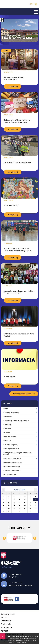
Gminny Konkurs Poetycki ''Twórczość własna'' (17, 454)
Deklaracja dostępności (12, 471)
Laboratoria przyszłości (12, 459)
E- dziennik (6, 624)
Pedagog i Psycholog (11, 413)
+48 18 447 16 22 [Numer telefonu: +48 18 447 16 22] (16, 583)
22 (35, 505)
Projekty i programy (11, 445)
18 (14, 505)
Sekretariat (8, 417)
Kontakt (4, 631)
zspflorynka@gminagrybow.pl (31, 4)
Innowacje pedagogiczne (13, 463)
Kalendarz (7, 441)
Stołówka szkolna (10, 437)
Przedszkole (6, 627)
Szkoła (4, 617)
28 (30, 508)
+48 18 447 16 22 (36, 4)
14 (30, 503)
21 (30, 505)
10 (9, 503)
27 (25, 508)
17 (9, 505)
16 (4, 505)
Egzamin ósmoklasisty (12, 467)
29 (36, 508)
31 (9, 511)
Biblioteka (7, 429)
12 (19, 503)
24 (9, 508)
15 (35, 503)
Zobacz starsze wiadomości (24, 394)
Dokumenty (6, 621)
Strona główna (8, 614)
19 (19, 505)
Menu (9, 403)
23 (4, 508)
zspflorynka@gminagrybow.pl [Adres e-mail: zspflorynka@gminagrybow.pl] (21, 585)
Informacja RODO (10, 475)
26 (19, 508)
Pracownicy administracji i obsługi (16, 421)
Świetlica (7, 433)
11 (14, 503)
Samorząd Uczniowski (11, 449)
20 (25, 505)
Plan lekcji (7, 425)
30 (3, 511)
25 (14, 508)
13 (25, 503)
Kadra (6, 409)
